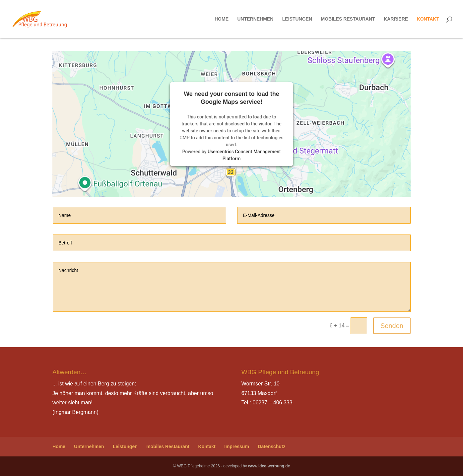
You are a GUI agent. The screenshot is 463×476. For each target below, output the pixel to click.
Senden (392, 326)
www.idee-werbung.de (269, 466)
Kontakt (428, 19)
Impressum (237, 446)
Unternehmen (255, 19)
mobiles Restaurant (348, 19)
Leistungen (297, 19)
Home (222, 19)
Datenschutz (271, 446)
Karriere (396, 19)
